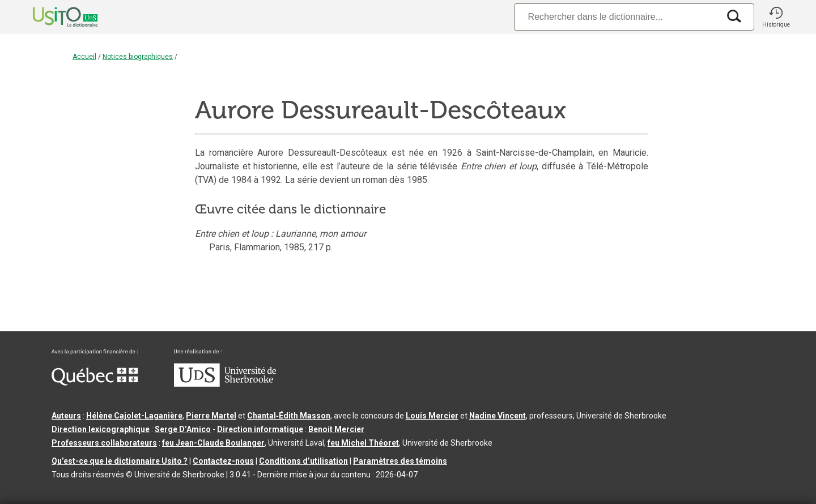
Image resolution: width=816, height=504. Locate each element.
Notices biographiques (138, 57)
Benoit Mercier (336, 429)
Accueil (84, 57)
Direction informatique (260, 429)
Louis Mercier (432, 416)
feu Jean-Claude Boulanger (213, 443)
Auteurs (66, 416)
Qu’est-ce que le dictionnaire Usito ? (120, 461)
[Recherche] (617, 17)
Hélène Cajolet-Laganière (134, 416)
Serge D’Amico (183, 429)
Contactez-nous (223, 461)
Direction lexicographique (101, 429)
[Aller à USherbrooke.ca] (225, 384)
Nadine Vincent (498, 416)
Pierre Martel (211, 416)
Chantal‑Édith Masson (289, 416)
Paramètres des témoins (400, 461)
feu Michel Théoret (363, 443)
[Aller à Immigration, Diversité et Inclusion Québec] (95, 383)
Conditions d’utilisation (303, 461)
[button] (776, 17)
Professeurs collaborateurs (104, 443)
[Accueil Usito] (53, 17)
